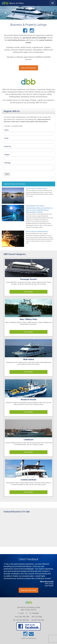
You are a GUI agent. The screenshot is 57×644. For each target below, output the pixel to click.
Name (7, 130)
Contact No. (8, 146)
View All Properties (29, 68)
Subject (7, 155)
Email (7, 138)
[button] (4, 13)
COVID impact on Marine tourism (36, 189)
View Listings (28, 292)
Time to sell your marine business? (37, 232)
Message (8, 163)
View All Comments (29, 590)
